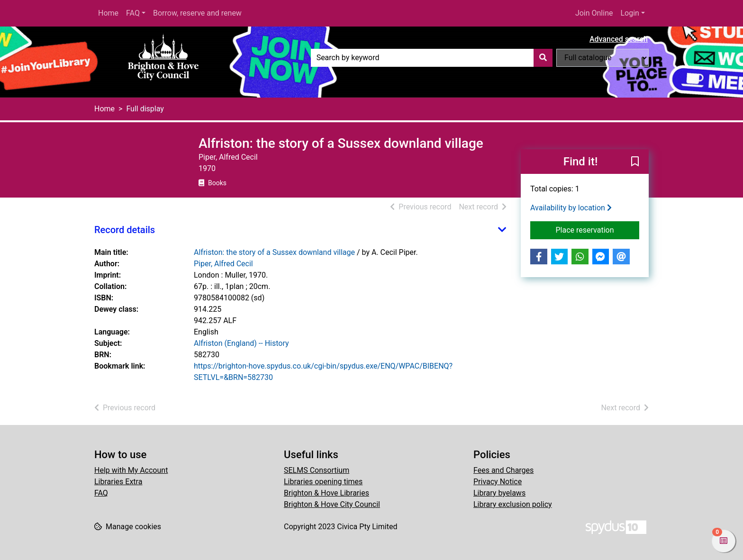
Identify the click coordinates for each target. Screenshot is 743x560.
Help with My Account (131, 470)
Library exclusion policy (513, 504)
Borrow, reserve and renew (197, 13)
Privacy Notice (498, 482)
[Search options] (603, 58)
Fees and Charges (503, 470)
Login (630, 13)
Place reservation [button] (598, 229)
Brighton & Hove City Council (332, 504)
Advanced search (619, 39)
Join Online (594, 13)
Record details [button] (125, 230)
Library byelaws (499, 493)
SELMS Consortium (317, 470)
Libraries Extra (118, 482)
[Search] (543, 58)
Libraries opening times (323, 482)
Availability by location (571, 208)
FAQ (133, 13)
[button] (635, 162)
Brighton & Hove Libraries (326, 493)
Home (108, 13)
